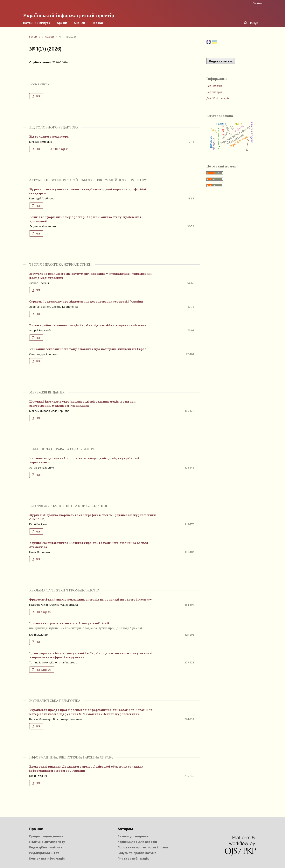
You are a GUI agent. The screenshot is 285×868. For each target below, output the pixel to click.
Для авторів (214, 92)
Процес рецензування (46, 836)
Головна (35, 36)
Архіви (62, 23)
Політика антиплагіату (47, 842)
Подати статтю (221, 61)
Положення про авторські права (143, 847)
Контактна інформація (47, 858)
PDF (38, 96)
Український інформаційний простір (70, 15)
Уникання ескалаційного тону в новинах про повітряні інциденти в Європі (88, 349)
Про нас (98, 23)
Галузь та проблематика (137, 853)
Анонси (79, 23)
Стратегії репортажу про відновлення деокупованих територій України (86, 301)
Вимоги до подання (133, 836)
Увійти (258, 3)
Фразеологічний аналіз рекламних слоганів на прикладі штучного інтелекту (91, 599)
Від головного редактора (49, 136)
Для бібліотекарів (218, 98)
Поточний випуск (37, 23)
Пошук (253, 23)
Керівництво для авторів (137, 842)
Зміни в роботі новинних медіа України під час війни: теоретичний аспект (89, 325)
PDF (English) (61, 149)
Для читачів (214, 86)
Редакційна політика (46, 847)
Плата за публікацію (133, 858)
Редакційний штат (44, 853)
